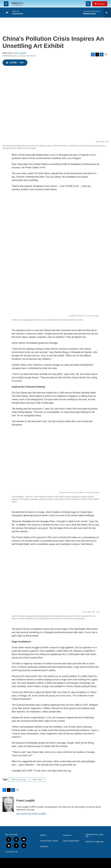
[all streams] (107, 13)
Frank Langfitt (19, 53)
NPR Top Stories (19, 780)
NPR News (38, 780)
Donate (101, 4)
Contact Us (67, 835)
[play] (7, 13)
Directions (44, 847)
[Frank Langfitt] (8, 804)
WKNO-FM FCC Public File (95, 836)
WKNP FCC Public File (95, 842)
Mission (43, 835)
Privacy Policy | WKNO (49, 841)
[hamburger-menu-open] (6, 4)
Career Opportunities (71, 841)
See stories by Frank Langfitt (31, 814)
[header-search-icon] (88, 4)
